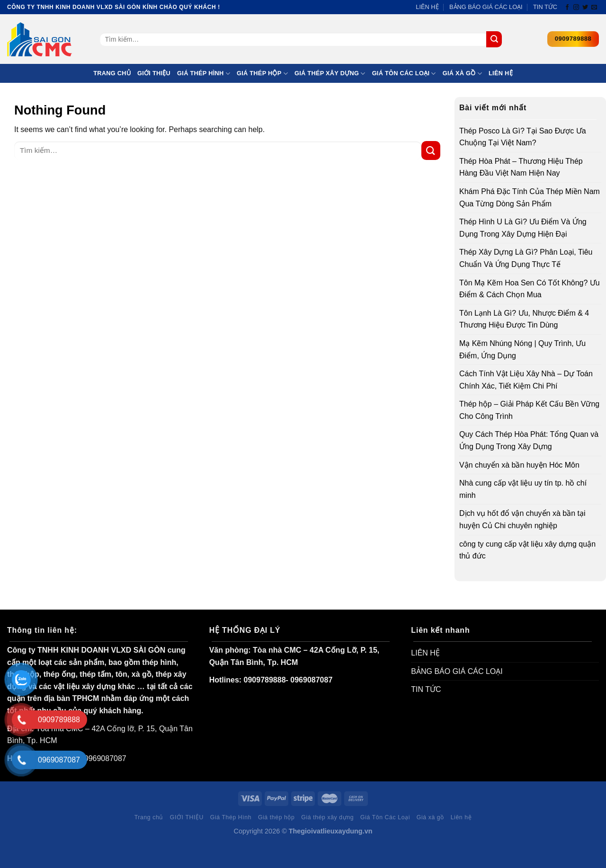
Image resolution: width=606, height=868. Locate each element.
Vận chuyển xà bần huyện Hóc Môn (519, 465)
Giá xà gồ (462, 74)
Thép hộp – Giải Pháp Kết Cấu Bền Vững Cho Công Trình (529, 410)
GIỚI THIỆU (154, 73)
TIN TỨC (545, 7)
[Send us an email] (594, 8)
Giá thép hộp (262, 74)
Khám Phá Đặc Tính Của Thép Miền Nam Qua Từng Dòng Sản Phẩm (530, 198)
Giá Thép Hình (204, 74)
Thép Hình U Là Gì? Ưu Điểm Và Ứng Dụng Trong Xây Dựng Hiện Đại (523, 228)
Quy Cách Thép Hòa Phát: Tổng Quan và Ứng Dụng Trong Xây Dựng (529, 440)
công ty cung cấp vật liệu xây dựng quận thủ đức (527, 550)
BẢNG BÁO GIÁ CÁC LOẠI (486, 7)
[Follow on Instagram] (576, 8)
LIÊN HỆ (427, 7)
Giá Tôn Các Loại (404, 74)
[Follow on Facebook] (567, 8)
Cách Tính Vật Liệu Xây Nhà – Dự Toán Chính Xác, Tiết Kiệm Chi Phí (526, 380)
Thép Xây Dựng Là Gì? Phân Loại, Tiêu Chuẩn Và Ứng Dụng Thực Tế (526, 258)
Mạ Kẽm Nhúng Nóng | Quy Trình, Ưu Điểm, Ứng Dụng (522, 350)
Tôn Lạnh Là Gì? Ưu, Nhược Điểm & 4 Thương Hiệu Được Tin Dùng (524, 319)
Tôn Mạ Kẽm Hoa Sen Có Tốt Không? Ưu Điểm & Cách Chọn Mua (530, 289)
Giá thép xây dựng (330, 74)
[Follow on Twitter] (585, 8)
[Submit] (494, 39)
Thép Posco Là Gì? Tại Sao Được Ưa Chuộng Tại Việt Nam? (523, 137)
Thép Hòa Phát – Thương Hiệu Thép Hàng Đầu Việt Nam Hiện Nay (521, 167)
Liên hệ (501, 73)
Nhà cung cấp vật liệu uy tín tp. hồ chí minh (523, 489)
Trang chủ (112, 73)
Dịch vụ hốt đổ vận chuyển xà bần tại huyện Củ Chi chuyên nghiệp (522, 519)
